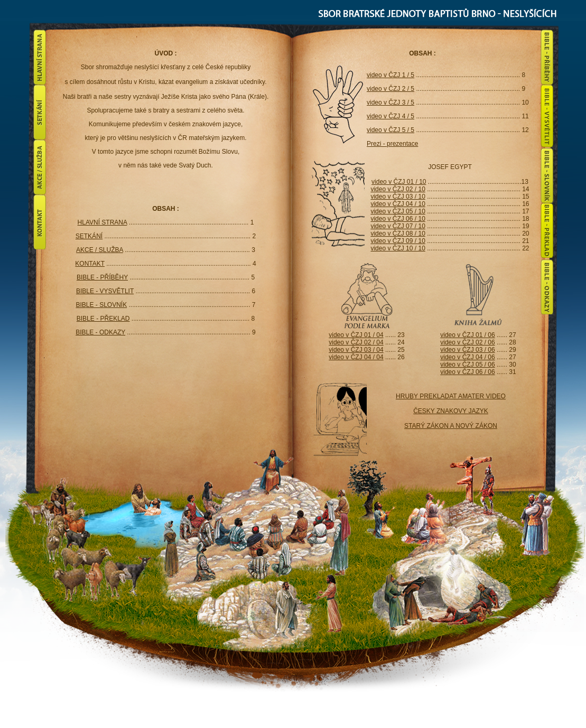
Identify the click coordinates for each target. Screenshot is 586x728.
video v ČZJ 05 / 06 (467, 365)
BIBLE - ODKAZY (100, 332)
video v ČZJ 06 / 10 (398, 219)
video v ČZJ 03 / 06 (467, 350)
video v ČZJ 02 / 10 (398, 189)
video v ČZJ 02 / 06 (467, 342)
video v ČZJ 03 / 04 (356, 350)
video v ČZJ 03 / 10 (398, 197)
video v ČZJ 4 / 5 (390, 116)
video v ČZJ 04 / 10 (398, 204)
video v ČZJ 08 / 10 (398, 234)
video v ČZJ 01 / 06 (467, 335)
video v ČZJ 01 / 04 (356, 335)
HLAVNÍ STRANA (103, 222)
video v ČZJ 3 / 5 (390, 102)
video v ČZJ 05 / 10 (398, 211)
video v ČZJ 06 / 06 (467, 372)
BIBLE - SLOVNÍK (101, 305)
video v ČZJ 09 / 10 (398, 241)
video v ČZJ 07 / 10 (398, 226)
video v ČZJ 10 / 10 (398, 248)
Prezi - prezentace (392, 144)
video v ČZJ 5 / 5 (390, 130)
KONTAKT (90, 264)
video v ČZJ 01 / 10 (399, 182)
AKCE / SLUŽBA (100, 250)
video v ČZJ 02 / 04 (356, 342)
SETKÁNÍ (89, 236)
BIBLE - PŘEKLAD (103, 319)
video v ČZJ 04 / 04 (356, 357)
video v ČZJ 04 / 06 (467, 357)
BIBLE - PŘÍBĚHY (102, 277)
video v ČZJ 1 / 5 (390, 75)
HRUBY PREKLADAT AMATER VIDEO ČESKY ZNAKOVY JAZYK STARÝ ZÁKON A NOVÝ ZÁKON (451, 411)
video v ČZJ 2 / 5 (390, 89)
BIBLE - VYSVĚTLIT (105, 291)
